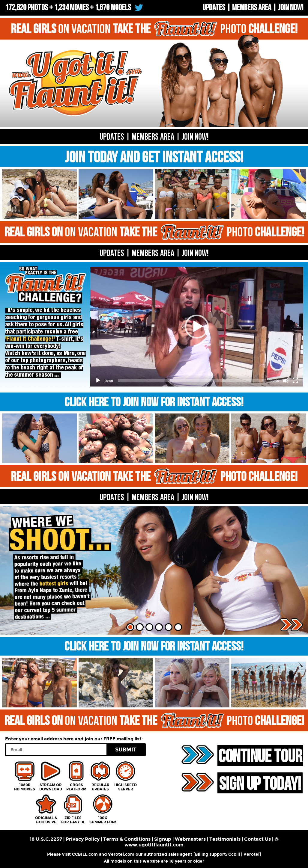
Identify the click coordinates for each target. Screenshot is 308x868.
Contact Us (257, 839)
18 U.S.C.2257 (46, 839)
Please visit (60, 854)
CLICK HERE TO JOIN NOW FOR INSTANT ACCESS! (154, 403)
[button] (197, 327)
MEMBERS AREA (153, 253)
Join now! (291, 8)
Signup (163, 839)
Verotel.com (121, 854)
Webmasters (190, 839)
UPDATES (214, 8)
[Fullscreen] (295, 381)
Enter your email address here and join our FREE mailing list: (74, 739)
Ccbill (234, 854)
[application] (197, 327)
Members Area (252, 8)
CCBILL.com (85, 854)
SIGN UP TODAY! (260, 784)
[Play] (98, 381)
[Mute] (286, 381)
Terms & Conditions (127, 839)
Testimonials (225, 839)
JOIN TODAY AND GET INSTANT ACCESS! (154, 158)
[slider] (192, 381)
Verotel (251, 854)
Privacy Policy (83, 839)
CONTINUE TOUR (260, 756)
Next (292, 625)
